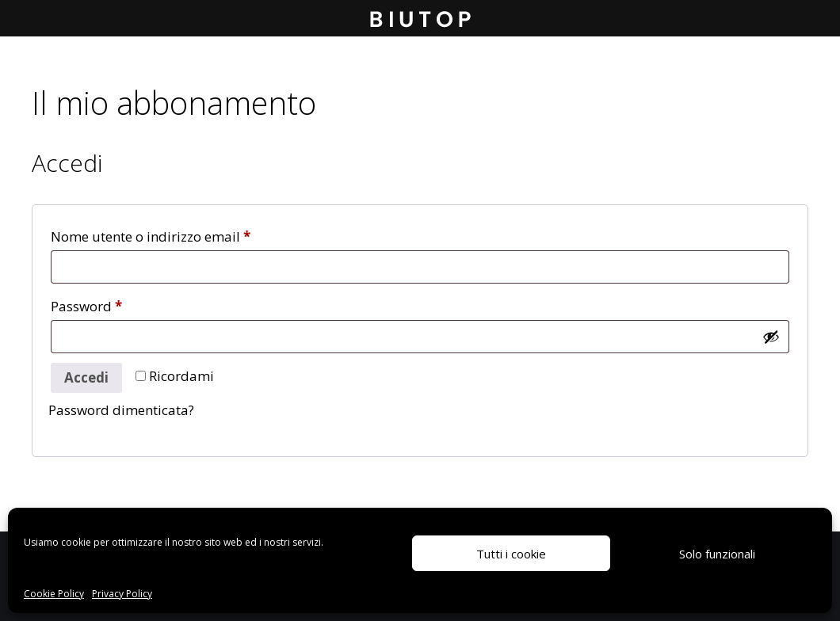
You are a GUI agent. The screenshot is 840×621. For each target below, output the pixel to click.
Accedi (86, 377)
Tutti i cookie (511, 554)
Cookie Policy (54, 594)
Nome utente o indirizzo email (178, 234)
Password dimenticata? (121, 410)
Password (114, 304)
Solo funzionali (717, 554)
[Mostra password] (771, 337)
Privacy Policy (122, 594)
